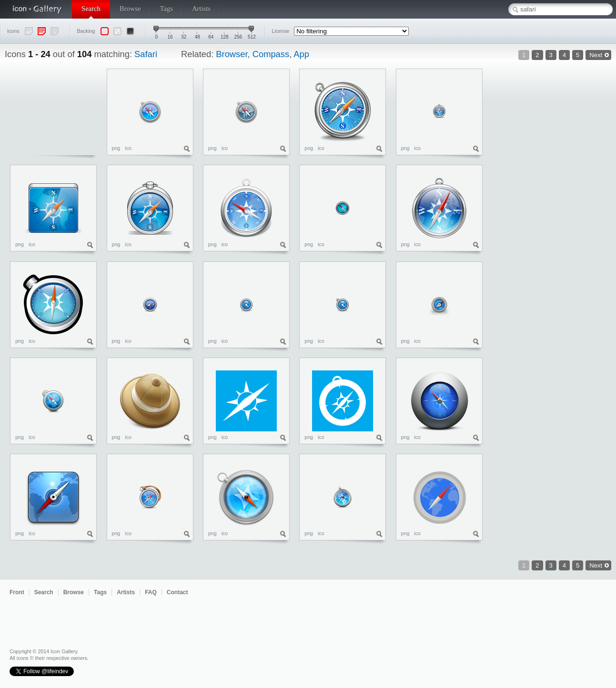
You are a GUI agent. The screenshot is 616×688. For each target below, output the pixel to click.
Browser (232, 54)
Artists (201, 9)
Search (91, 9)
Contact (177, 592)
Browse (130, 9)
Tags (167, 9)
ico (128, 148)
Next (596, 55)
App (301, 54)
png (116, 148)
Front (17, 592)
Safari (146, 54)
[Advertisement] (573, 211)
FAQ (151, 592)
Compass (271, 54)
